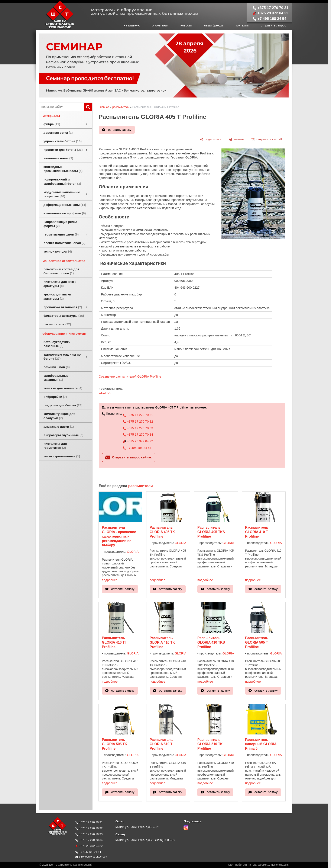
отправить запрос (273, 25)
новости (186, 25)
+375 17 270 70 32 (138, 422)
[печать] (236, 139)
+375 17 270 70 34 (138, 435)
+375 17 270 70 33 (138, 428)
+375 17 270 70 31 (271, 8)
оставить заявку (120, 130)
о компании (160, 25)
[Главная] (55, 28)
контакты (242, 25)
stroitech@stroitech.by (91, 857)
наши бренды (214, 25)
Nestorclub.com (280, 865)
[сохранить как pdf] (267, 139)
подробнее (110, 580)
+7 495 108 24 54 (270, 19)
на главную (132, 25)
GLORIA (105, 393)
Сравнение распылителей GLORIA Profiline (130, 377)
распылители (121, 107)
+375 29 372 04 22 (271, 13)
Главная (104, 107)
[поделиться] (211, 139)
